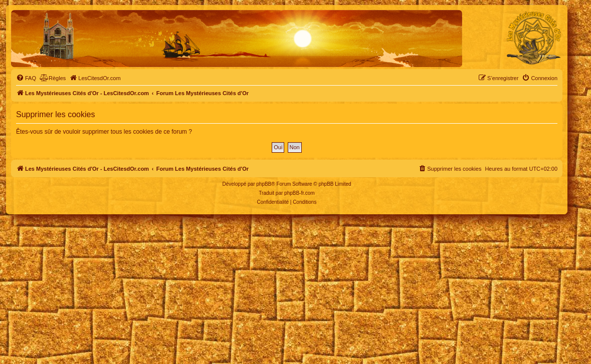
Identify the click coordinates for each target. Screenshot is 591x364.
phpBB (264, 184)
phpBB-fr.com (300, 193)
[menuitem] (26, 78)
